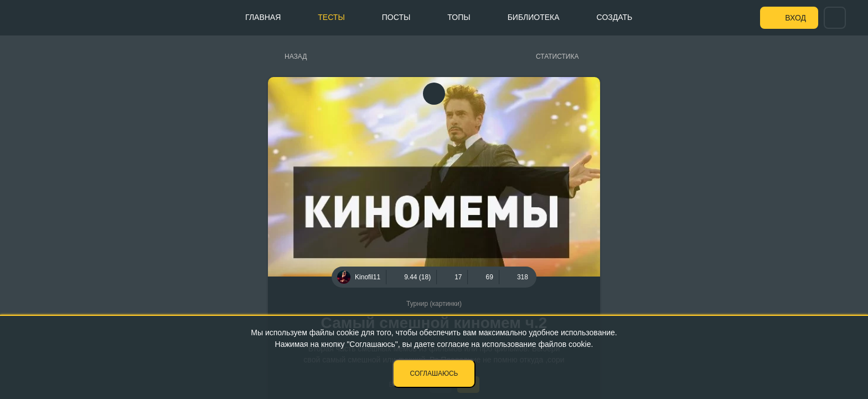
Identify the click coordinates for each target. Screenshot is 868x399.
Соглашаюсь (434, 374)
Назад (296, 57)
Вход (795, 18)
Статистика (557, 57)
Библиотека (534, 17)
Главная (263, 17)
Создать (615, 17)
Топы (459, 17)
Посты (396, 17)
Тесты (331, 17)
